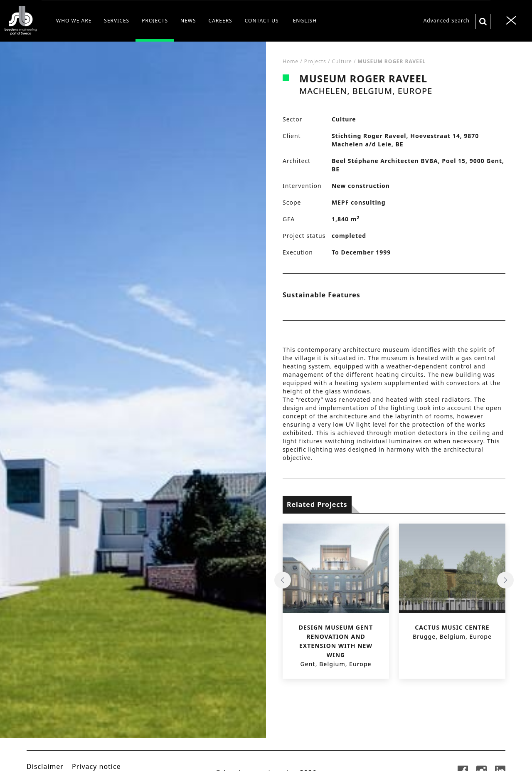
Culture (342, 61)
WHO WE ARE (74, 21)
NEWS (188, 21)
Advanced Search (447, 21)
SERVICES (117, 21)
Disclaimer (45, 766)
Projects (315, 61)
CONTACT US (262, 21)
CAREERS (220, 21)
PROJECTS (155, 21)
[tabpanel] (133, 406)
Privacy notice (96, 766)
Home (291, 61)
